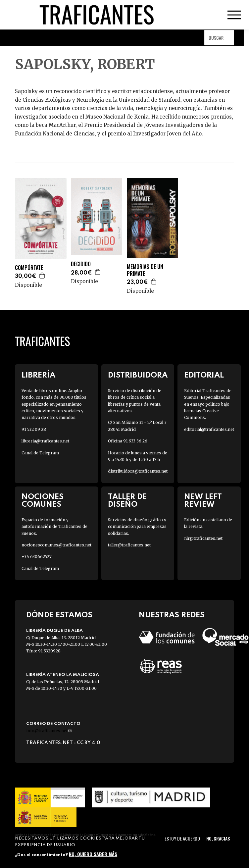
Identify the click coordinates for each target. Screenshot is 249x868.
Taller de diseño (127, 501)
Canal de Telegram (40, 453)
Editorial (204, 375)
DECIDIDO (81, 264)
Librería (38, 375)
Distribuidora (138, 375)
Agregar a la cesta (42, 276)
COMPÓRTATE (29, 268)
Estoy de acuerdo (182, 838)
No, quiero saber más (93, 854)
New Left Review (203, 501)
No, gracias (218, 838)
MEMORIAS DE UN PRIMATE (145, 270)
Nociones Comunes (43, 501)
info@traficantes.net (49, 731)
